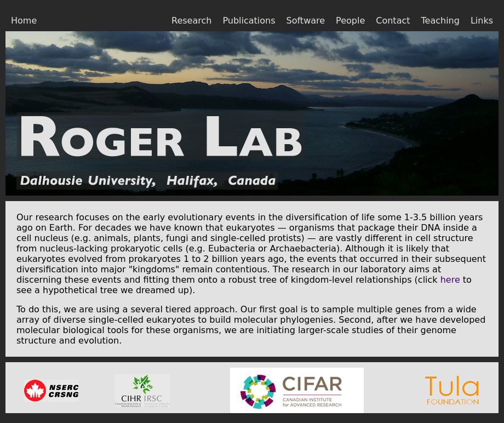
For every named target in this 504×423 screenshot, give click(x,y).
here (450, 280)
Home (24, 21)
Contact (393, 21)
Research (191, 21)
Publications (249, 21)
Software (306, 21)
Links (482, 21)
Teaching (440, 21)
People (350, 21)
